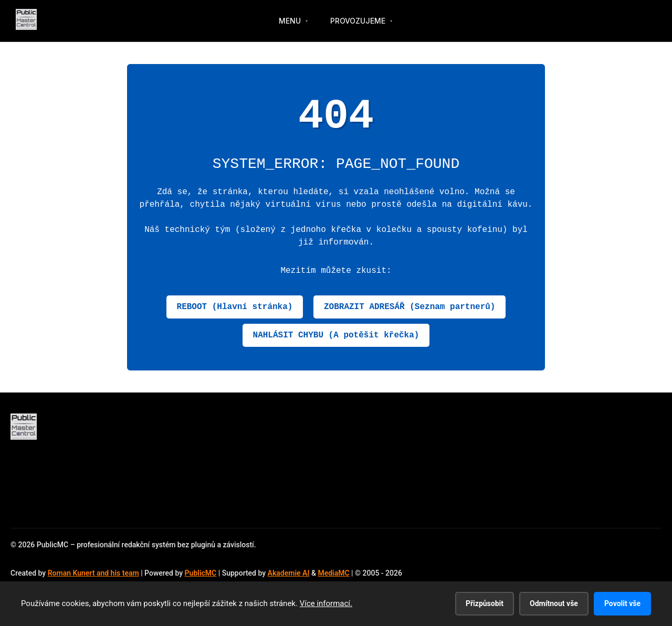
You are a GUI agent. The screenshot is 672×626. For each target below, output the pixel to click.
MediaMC (333, 573)
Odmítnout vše (554, 603)
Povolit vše (622, 603)
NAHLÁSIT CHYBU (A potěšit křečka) (336, 335)
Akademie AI (289, 573)
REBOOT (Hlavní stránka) (235, 307)
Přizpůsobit (485, 603)
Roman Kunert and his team (93, 573)
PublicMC (201, 573)
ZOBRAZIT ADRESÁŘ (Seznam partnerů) (409, 307)
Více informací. (326, 603)
